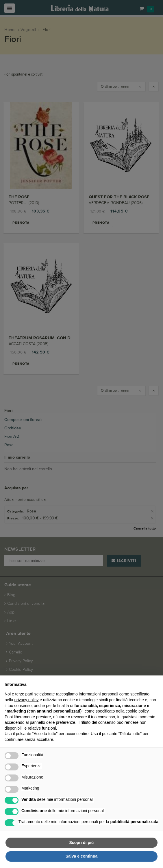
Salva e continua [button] (81, 856)
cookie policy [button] (137, 711)
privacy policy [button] (26, 700)
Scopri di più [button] (82, 843)
